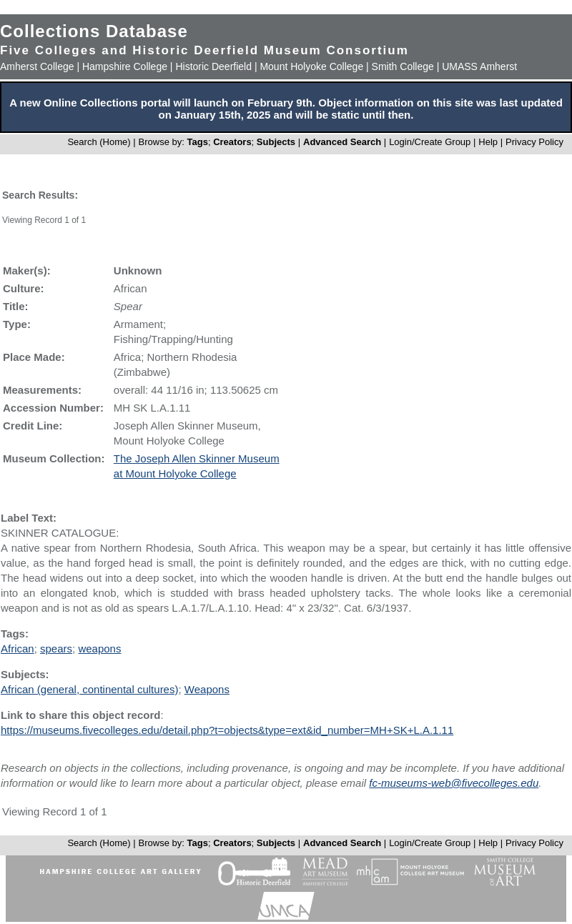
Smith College (403, 66)
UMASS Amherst (479, 66)
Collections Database (94, 31)
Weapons (207, 689)
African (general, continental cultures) (89, 689)
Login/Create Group (431, 142)
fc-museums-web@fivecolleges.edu (454, 783)
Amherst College (37, 66)
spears (56, 649)
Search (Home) (99, 142)
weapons (99, 649)
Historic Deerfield (213, 66)
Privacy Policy (534, 142)
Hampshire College (125, 66)
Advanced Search (342, 142)
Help (488, 142)
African (18, 649)
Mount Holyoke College (311, 66)
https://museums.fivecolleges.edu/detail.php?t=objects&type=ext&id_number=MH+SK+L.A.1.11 (227, 730)
